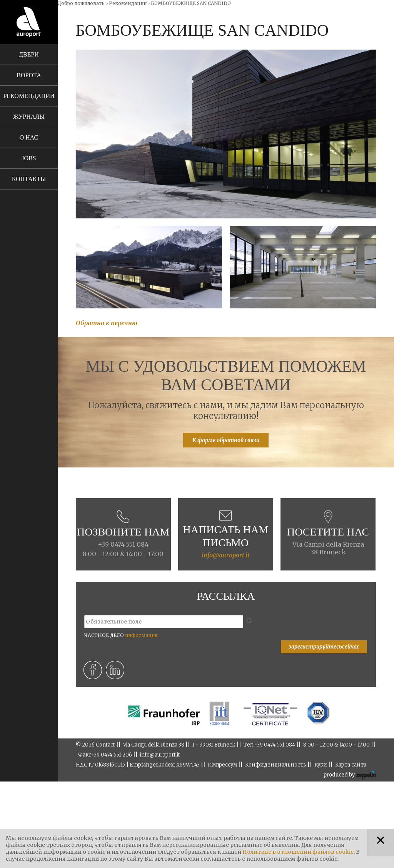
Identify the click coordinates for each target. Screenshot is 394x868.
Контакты (29, 179)
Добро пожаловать (81, 3)
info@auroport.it (226, 555)
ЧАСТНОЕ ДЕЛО (121, 635)
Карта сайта (351, 765)
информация (141, 635)
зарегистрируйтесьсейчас (324, 647)
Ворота (29, 75)
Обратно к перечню (107, 323)
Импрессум (222, 765)
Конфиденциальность (276, 765)
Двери (29, 54)
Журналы (29, 117)
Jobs (29, 158)
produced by (350, 775)
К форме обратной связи (226, 440)
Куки (321, 765)
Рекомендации (29, 96)
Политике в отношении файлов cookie (298, 852)
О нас (29, 137)
